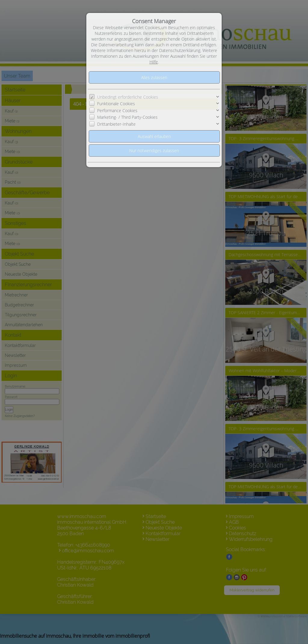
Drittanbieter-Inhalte (116, 124)
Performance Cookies (117, 110)
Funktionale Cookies (116, 104)
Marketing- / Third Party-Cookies (127, 117)
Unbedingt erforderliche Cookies (128, 97)
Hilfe (154, 62)
